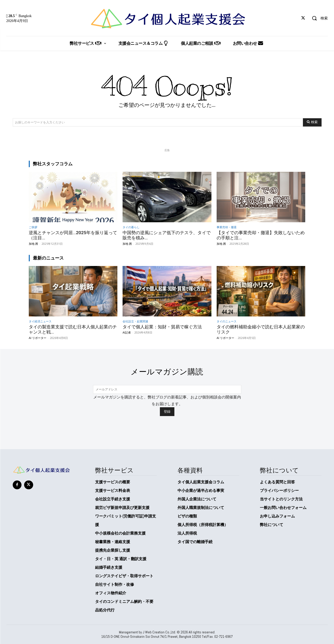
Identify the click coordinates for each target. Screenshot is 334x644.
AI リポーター (38, 338)
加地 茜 (33, 244)
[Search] (312, 122)
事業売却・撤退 (227, 227)
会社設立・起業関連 (135, 321)
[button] (318, 18)
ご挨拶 (33, 227)
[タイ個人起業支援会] (167, 19)
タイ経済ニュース (40, 321)
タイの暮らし (131, 227)
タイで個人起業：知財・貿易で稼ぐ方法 (162, 327)
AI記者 (127, 332)
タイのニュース (227, 321)
